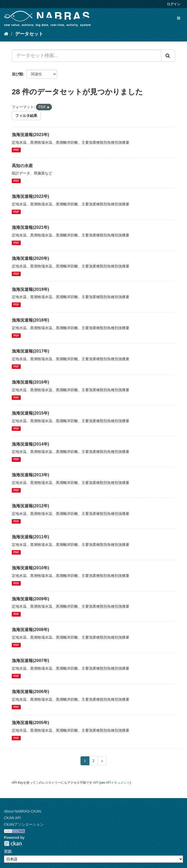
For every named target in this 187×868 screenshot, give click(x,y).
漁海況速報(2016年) (30, 382)
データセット (29, 34)
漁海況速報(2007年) (30, 661)
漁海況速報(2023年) (30, 135)
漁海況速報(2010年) (30, 568)
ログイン (174, 4)
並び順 (17, 74)
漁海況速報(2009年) (30, 599)
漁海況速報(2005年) (30, 723)
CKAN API (12, 818)
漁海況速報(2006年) (30, 692)
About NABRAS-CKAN (23, 811)
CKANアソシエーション (24, 824)
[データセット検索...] (87, 56)
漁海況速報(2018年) (30, 320)
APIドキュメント (118, 783)
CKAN (13, 843)
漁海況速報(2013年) (30, 475)
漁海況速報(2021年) (30, 227)
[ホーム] (6, 34)
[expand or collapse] (179, 18)
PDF (16, 150)
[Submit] (168, 56)
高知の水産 (22, 166)
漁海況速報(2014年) (30, 444)
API (96, 783)
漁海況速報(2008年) (30, 630)
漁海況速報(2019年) (30, 289)
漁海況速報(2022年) (30, 196)
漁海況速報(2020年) (30, 258)
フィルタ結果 (26, 116)
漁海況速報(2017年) (30, 351)
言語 (8, 851)
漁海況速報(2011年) (30, 537)
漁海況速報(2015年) (30, 413)
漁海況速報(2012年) (30, 506)
